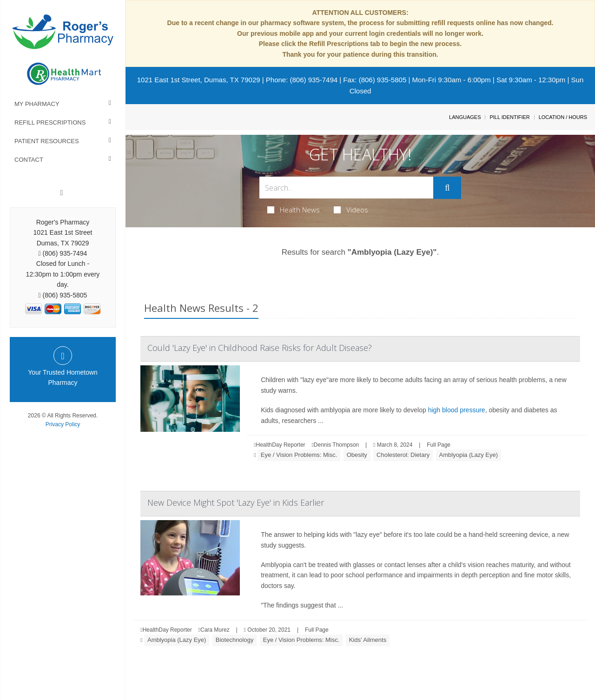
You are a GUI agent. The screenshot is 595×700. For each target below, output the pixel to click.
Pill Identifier (509, 117)
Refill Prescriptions (50, 122)
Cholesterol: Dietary (403, 455)
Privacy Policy (63, 424)
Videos (351, 210)
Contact (29, 160)
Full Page (439, 445)
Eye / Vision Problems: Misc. (299, 455)
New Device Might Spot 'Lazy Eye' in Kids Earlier (236, 502)
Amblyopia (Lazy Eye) (469, 455)
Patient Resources (47, 141)
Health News (294, 210)
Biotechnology (235, 640)
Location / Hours (563, 117)
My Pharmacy (37, 104)
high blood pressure (457, 410)
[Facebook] (62, 193)
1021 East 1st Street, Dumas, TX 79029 (199, 80)
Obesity (357, 455)
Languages (465, 117)
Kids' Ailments (368, 640)
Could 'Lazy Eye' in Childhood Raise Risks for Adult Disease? (260, 348)
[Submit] (447, 188)
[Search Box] (347, 188)
